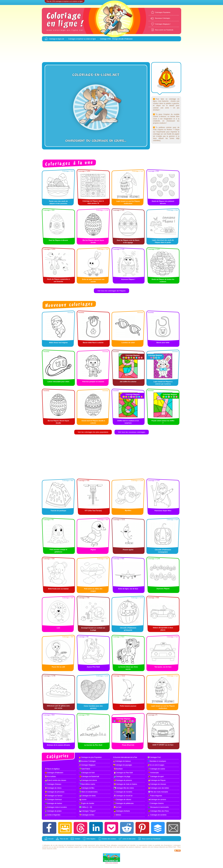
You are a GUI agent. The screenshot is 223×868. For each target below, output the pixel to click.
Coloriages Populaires (163, 12)
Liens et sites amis (129, 839)
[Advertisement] (111, 52)
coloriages (177, 845)
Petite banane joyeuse (128, 706)
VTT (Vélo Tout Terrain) (93, 511)
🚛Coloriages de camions (157, 800)
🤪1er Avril (117, 807)
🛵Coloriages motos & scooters (56, 807)
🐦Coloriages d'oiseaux (53, 784)
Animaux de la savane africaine (58, 745)
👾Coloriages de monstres (123, 792)
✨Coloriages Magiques (87, 765)
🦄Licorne (83, 800)
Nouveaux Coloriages (162, 18)
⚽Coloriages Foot (154, 757)
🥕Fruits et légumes (155, 796)
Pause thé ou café (58, 667)
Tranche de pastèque (58, 511)
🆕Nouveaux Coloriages (87, 761)
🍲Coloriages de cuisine (157, 769)
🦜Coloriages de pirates (53, 811)
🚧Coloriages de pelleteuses (124, 803)
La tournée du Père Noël (93, 745)
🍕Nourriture (118, 769)
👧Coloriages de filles (87, 788)
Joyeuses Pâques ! (128, 279)
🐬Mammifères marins (87, 784)
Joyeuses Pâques (163, 589)
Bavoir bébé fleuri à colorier (93, 343)
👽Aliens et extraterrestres (88, 792)
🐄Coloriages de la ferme (88, 780)
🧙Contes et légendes (53, 815)
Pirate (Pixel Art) (128, 745)
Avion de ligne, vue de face (128, 589)
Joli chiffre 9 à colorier (128, 382)
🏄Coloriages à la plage (122, 777)
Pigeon (93, 550)
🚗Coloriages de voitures (122, 800)
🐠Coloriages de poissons (123, 780)
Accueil (51, 839)
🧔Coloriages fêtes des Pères (158, 811)
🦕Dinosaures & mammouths (158, 807)
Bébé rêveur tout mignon (58, 343)
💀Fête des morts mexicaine (158, 792)
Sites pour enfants (112, 863)
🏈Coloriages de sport (156, 777)
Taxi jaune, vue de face (163, 667)
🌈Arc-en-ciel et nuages (156, 765)
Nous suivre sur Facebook (164, 30)
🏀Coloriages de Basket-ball (89, 777)
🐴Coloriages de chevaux (157, 784)
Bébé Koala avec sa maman (58, 589)
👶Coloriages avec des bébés (159, 788)
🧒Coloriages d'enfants (122, 811)
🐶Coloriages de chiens (53, 788)
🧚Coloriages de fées (87, 815)
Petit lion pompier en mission (93, 382)
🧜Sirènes (117, 815)
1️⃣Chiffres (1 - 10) (86, 807)
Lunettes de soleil (128, 343)
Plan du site (64, 839)
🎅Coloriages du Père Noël (123, 773)
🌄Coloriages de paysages (122, 765)
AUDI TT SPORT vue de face (163, 745)
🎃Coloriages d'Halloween (54, 773)
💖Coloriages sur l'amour (54, 796)
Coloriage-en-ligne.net (56, 39)
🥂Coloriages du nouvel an (123, 796)
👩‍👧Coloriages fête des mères (124, 788)
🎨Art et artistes (50, 777)
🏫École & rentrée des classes (55, 780)
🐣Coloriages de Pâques (157, 780)
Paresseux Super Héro (163, 511)
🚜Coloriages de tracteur (53, 803)
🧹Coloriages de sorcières (157, 815)
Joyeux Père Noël (93, 667)
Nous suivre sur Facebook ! (151, 839)
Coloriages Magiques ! (163, 24)
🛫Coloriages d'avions (156, 803)
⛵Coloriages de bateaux (122, 761)
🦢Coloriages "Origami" (87, 811)
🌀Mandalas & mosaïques (157, 761)
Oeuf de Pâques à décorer (58, 240)
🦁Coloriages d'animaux (53, 800)
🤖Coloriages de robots (87, 796)
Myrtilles (128, 510)
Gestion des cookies (109, 839)
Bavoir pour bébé (163, 343)
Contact (77, 839)
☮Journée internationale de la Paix (125, 757)
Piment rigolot (128, 550)
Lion (58, 628)
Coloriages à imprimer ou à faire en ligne (82, 39)
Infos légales (91, 839)
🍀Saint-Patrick (85, 769)
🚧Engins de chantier (87, 803)
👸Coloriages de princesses (55, 792)
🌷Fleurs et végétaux (52, 769)
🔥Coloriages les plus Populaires (90, 757)
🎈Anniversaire (153, 773)
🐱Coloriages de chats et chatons (125, 784)
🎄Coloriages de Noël (87, 773)
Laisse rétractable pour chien (58, 382)
